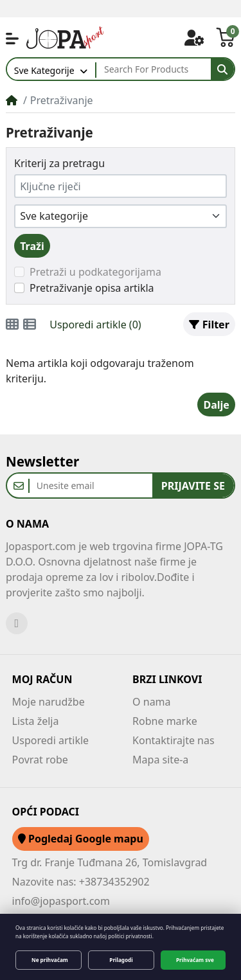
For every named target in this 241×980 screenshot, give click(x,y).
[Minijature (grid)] (12, 325)
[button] (12, 39)
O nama (151, 702)
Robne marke (165, 721)
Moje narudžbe (49, 702)
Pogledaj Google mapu (81, 839)
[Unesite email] (91, 486)
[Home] (12, 100)
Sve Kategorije (44, 70)
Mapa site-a (160, 760)
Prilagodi (121, 960)
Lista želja (36, 721)
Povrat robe (40, 760)
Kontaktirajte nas (174, 740)
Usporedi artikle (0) (95, 325)
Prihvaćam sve (195, 960)
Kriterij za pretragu (59, 163)
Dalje (216, 405)
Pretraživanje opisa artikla (92, 288)
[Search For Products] (154, 69)
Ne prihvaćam (50, 960)
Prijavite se (193, 486)
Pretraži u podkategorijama (95, 272)
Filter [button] (209, 325)
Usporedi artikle (51, 740)
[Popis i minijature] (30, 325)
